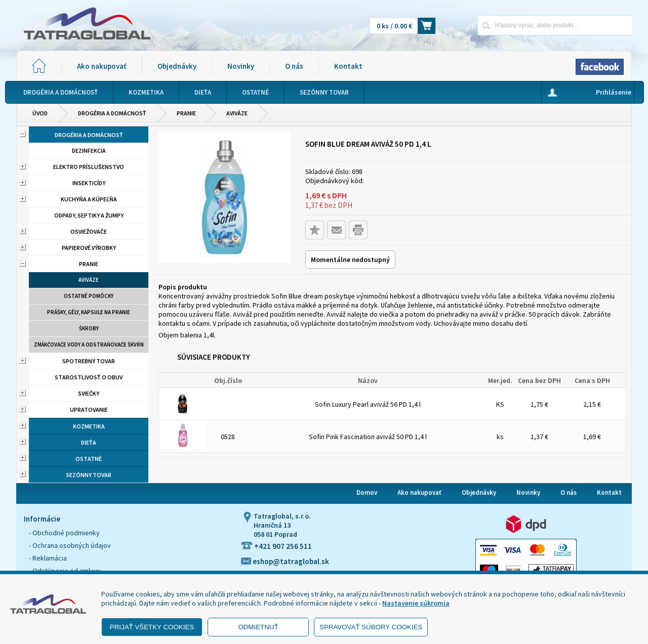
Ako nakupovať (102, 66)
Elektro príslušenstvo (89, 167)
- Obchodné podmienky (64, 533)
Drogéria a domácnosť (112, 113)
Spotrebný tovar (89, 361)
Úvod (40, 113)
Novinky (241, 66)
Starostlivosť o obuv (89, 377)
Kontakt (348, 66)
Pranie (186, 113)
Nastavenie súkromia (416, 603)
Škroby (89, 328)
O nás (294, 66)
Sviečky (89, 393)
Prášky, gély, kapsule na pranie (89, 312)
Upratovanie (89, 410)
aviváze (237, 113)
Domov (367, 492)
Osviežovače (89, 231)
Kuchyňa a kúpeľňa (89, 199)
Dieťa (89, 442)
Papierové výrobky (89, 248)
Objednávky (177, 66)
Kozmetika (89, 426)
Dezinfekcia (89, 151)
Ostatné (89, 459)
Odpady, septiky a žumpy (89, 215)
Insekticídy (89, 183)
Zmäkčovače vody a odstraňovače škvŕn (89, 345)
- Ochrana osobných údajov (70, 545)
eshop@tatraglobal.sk (285, 561)
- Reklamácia (48, 558)
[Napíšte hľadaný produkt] (519, 25)
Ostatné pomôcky (89, 296)
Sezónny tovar (89, 475)
